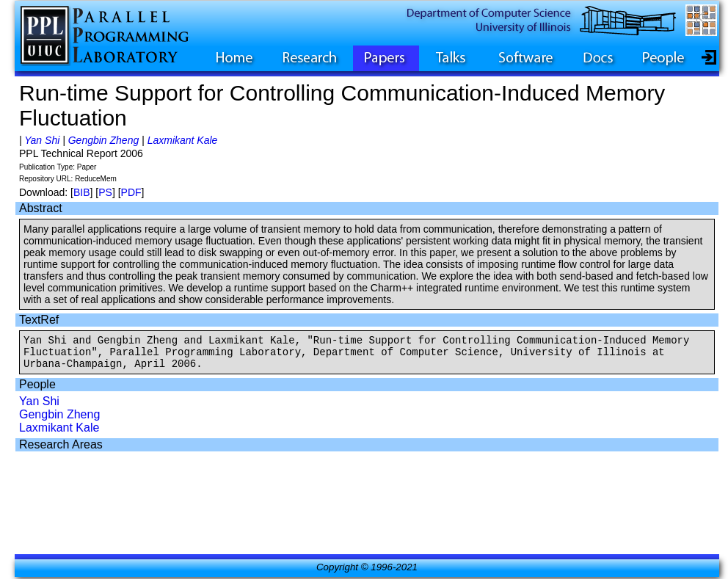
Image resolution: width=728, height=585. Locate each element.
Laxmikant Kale (183, 140)
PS (105, 192)
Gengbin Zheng (104, 140)
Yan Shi (42, 140)
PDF (131, 192)
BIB (82, 192)
